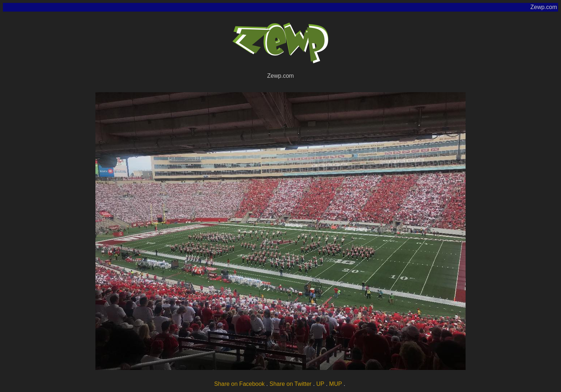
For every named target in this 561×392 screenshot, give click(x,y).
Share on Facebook (239, 384)
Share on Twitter (290, 384)
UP (320, 384)
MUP (336, 384)
